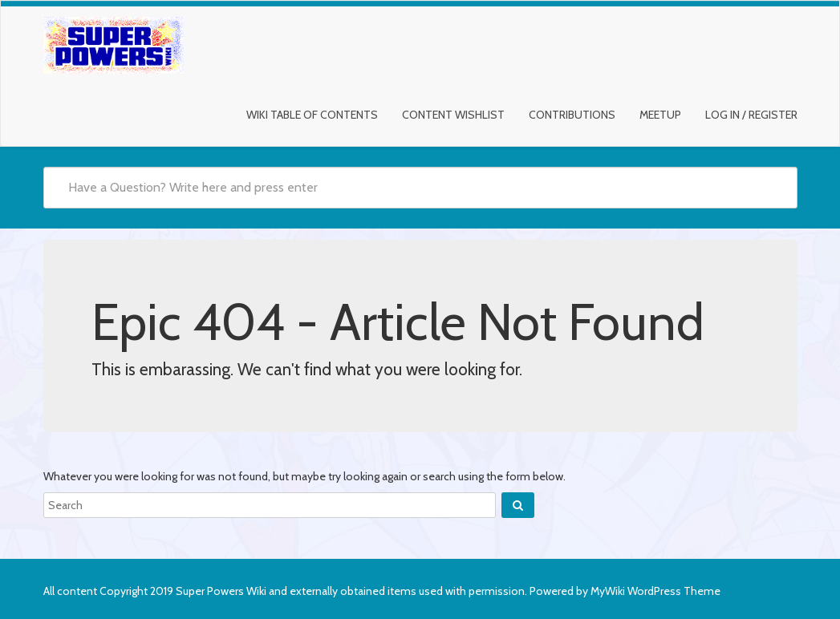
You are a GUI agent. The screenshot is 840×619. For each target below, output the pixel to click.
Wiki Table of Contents (312, 115)
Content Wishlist (453, 115)
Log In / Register (751, 115)
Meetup (660, 115)
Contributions (572, 115)
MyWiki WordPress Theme (655, 591)
